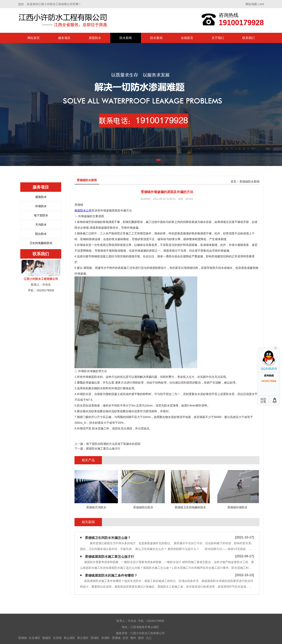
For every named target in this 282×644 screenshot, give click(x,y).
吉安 (125, 638)
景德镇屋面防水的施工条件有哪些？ (111, 575)
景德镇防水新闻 (249, 182)
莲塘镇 (23, 638)
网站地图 (251, 4)
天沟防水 (41, 225)
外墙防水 (41, 206)
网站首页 (34, 38)
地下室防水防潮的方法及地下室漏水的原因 (113, 444)
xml (262, 4)
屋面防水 (95, 38)
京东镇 (57, 638)
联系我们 (248, 38)
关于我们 (218, 38)
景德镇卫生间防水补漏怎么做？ (108, 538)
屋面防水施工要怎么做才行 (103, 449)
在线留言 (187, 38)
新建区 (47, 638)
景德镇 (116, 638)
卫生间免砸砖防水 (41, 243)
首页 (233, 182)
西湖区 (95, 638)
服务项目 (64, 38)
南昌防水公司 (83, 210)
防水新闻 (126, 38)
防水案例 (156, 38)
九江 (149, 638)
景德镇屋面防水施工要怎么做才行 (109, 557)
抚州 (141, 638)
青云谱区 (83, 638)
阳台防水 (41, 234)
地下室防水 (41, 215)
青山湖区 (69, 638)
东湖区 (106, 638)
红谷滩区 (35, 638)
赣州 (133, 638)
